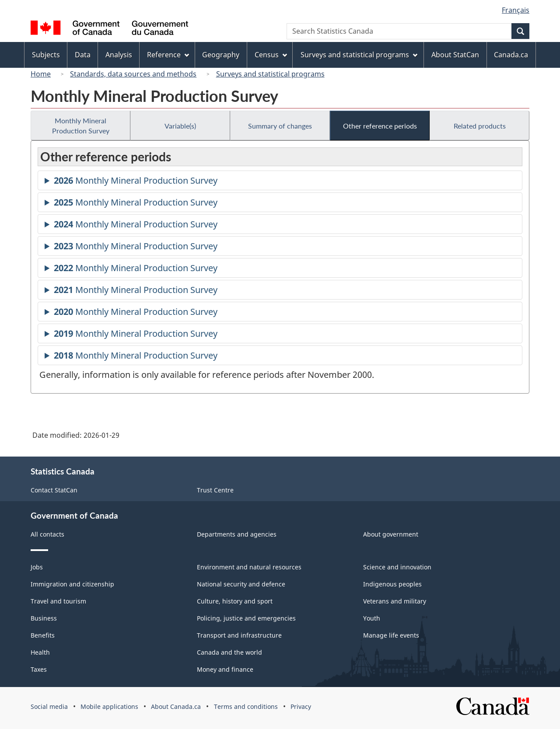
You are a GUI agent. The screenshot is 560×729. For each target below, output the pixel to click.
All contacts (47, 534)
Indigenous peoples (392, 584)
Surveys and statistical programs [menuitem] (359, 55)
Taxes (39, 669)
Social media (49, 706)
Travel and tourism (58, 601)
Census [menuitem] (271, 55)
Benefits (43, 635)
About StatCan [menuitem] (455, 55)
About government (391, 534)
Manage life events (391, 635)
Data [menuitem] (83, 55)
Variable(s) (180, 126)
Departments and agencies (237, 534)
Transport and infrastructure (239, 635)
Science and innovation (397, 567)
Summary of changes (280, 126)
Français (516, 10)
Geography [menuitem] (221, 55)
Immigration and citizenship (72, 584)
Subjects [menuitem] (46, 55)
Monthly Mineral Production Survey (81, 126)
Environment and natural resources (249, 567)
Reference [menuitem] (168, 55)
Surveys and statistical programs (270, 74)
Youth (372, 618)
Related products (480, 126)
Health (40, 652)
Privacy (301, 706)
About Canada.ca (176, 706)
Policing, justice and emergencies (246, 618)
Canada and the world (229, 652)
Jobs (37, 567)
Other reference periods (380, 126)
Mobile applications (109, 706)
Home (41, 74)
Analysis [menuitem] (119, 55)
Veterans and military (395, 601)
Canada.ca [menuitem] (511, 55)
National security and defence (241, 584)
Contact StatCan (54, 490)
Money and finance (225, 669)
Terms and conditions (246, 706)
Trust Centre (215, 490)
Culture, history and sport (235, 601)
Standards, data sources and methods (133, 74)
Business (44, 618)
